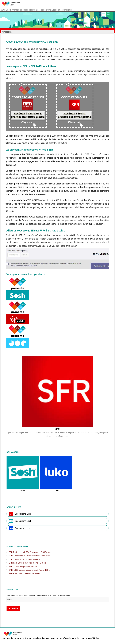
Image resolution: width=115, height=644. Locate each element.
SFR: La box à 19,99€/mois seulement (25, 559)
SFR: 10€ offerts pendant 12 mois (23, 566)
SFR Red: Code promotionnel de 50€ (25, 574)
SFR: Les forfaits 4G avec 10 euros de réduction (29, 556)
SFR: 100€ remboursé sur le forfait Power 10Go (29, 570)
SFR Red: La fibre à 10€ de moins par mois (27, 563)
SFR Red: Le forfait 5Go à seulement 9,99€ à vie (30, 552)
